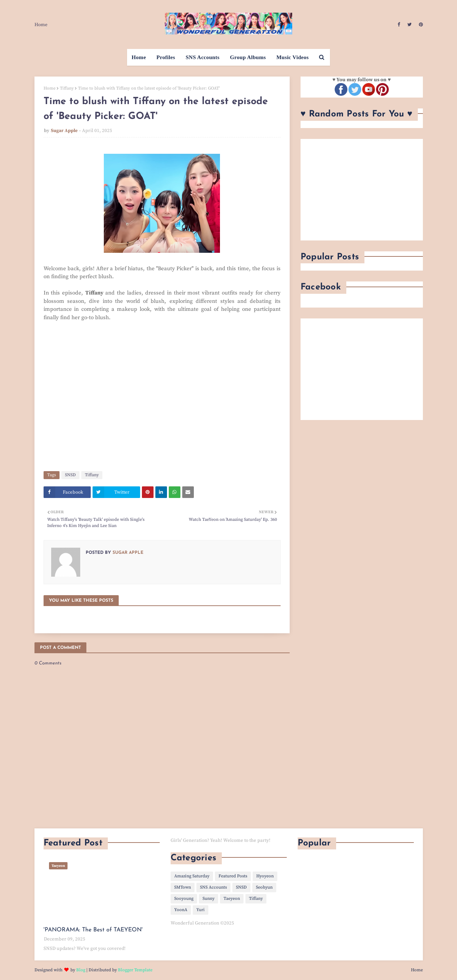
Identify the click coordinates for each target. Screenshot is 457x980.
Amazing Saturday (192, 876)
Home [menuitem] (139, 57)
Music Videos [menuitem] (292, 57)
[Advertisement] (362, 190)
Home (41, 25)
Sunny (209, 899)
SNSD (70, 475)
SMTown (183, 887)
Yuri (201, 910)
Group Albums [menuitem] (248, 57)
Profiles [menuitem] (166, 57)
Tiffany (67, 88)
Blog (81, 970)
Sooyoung (184, 899)
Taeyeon (232, 899)
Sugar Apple (64, 131)
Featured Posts (233, 876)
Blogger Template (135, 970)
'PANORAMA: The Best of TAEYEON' (93, 930)
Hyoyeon (265, 876)
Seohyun (264, 887)
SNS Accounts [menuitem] (202, 57)
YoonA (181, 910)
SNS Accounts (213, 887)
